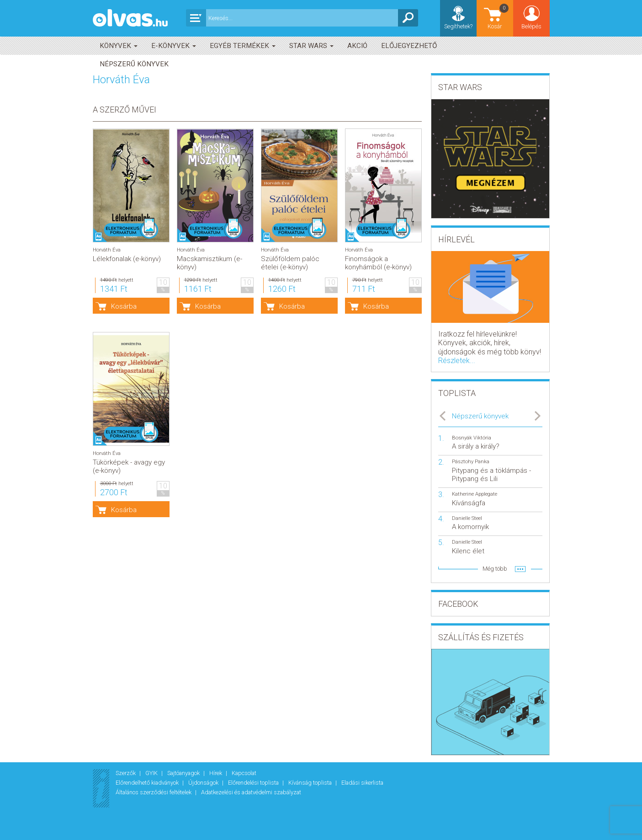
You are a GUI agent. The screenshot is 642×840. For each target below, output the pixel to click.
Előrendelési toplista (254, 783)
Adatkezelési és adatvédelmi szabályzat (251, 792)
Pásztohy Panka (471, 462)
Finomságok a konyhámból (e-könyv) (378, 263)
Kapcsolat (244, 773)
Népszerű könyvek (134, 64)
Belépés (531, 26)
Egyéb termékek (243, 46)
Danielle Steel (467, 518)
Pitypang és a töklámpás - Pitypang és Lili (491, 475)
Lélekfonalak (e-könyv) (127, 259)
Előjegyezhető (409, 46)
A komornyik (470, 527)
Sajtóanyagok (184, 773)
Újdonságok (204, 783)
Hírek (216, 773)
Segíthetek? (458, 26)
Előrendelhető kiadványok (148, 783)
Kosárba (124, 306)
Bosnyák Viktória (472, 438)
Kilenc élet (468, 551)
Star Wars (311, 46)
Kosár (499, 16)
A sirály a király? (476, 446)
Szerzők (126, 773)
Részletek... (457, 361)
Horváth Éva (107, 250)
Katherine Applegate (475, 494)
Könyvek (119, 46)
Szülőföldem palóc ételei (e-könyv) (290, 263)
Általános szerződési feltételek (154, 792)
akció (357, 46)
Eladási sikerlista (362, 783)
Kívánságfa (469, 503)
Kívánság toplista (311, 783)
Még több (495, 569)
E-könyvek (174, 46)
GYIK (152, 773)
